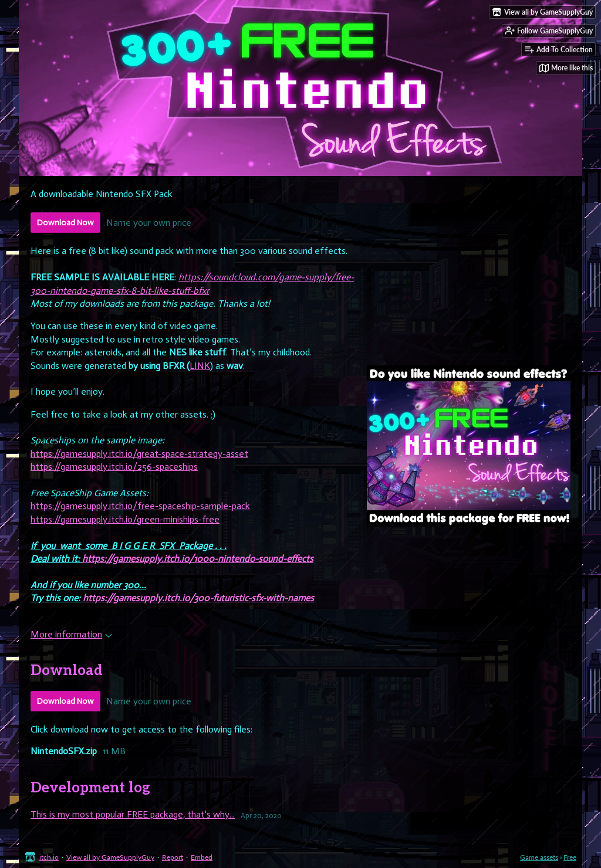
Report (173, 857)
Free (570, 857)
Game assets (539, 857)
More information (71, 634)
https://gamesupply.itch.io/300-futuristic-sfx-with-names (198, 598)
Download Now (65, 223)
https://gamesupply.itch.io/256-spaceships (114, 467)
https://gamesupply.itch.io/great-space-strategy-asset (139, 454)
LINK (200, 366)
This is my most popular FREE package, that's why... (133, 814)
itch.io (49, 857)
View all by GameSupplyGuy (110, 857)
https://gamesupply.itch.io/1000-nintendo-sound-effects (198, 559)
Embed (202, 857)
